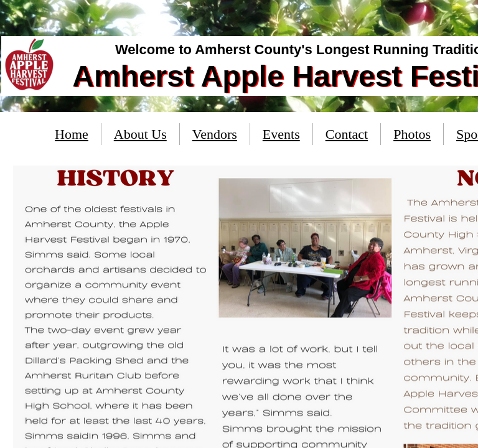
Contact (347, 134)
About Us (140, 134)
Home (72, 134)
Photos (412, 134)
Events (281, 134)
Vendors (215, 134)
